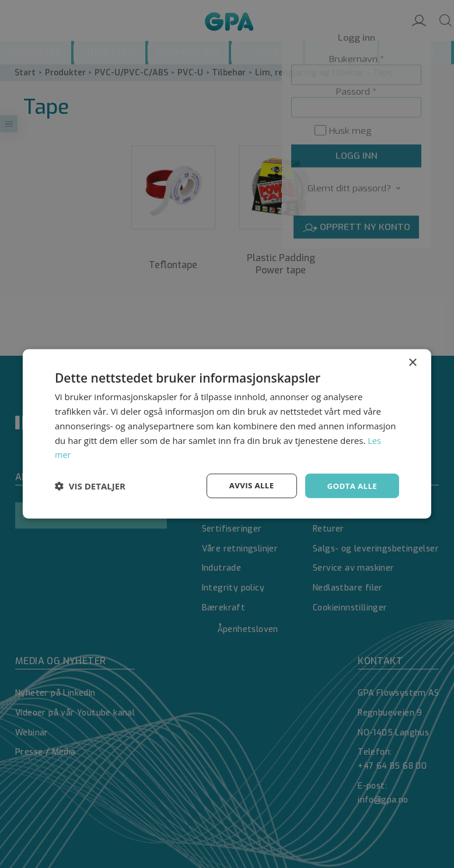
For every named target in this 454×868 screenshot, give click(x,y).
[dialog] (227, 434)
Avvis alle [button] (248, 486)
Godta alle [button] (351, 486)
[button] (90, 486)
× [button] (412, 362)
